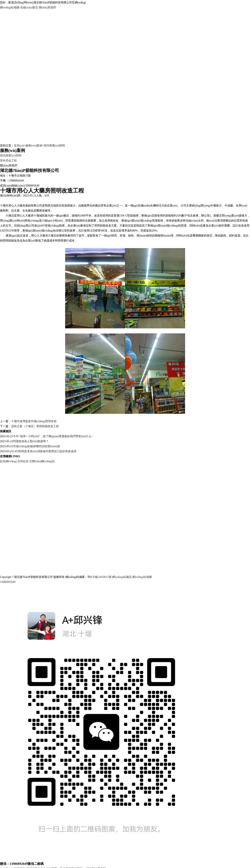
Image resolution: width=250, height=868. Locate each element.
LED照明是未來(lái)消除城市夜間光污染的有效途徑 (45, 451)
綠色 (131, 236)
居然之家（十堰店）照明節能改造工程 (35, 426)
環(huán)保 (143, 236)
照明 (61, 241)
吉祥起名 (23, 461)
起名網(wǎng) (8, 461)
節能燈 (170, 216)
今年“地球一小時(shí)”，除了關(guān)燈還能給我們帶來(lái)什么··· (53, 436)
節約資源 (235, 236)
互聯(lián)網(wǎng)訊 (42, 461)
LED (3, 231)
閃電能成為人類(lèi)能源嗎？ (31, 441)
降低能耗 (221, 236)
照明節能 (100, 226)
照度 (155, 221)
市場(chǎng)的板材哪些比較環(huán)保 (36, 446)
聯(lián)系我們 (47, 8)
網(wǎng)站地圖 (10, 8)
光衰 (88, 221)
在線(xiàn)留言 (29, 8)
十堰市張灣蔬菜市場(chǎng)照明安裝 (34, 421)
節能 (133, 216)
